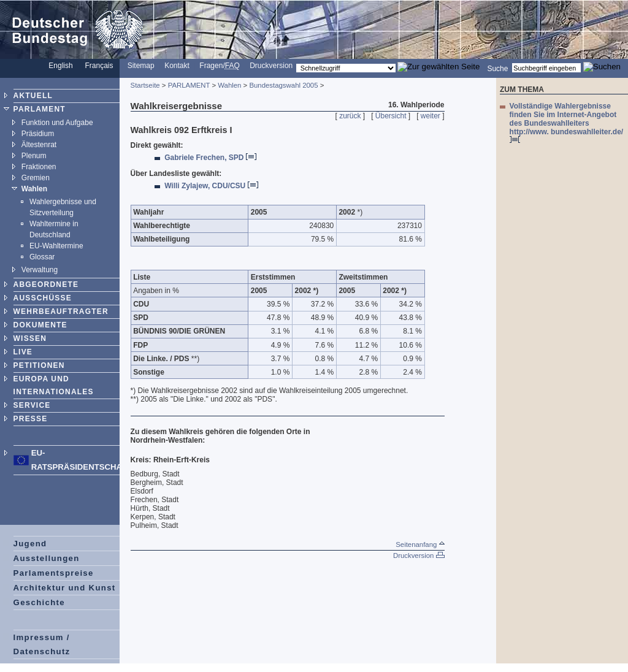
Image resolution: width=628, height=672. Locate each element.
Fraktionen (39, 167)
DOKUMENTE (40, 325)
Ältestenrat (39, 145)
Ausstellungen (47, 558)
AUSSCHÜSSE (43, 298)
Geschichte (39, 602)
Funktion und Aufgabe (57, 123)
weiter (431, 116)
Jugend (30, 544)
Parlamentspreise (54, 573)
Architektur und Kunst (65, 588)
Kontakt (177, 66)
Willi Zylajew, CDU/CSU (211, 186)
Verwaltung (40, 270)
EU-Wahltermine (56, 246)
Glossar (42, 257)
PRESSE (31, 419)
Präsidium (38, 134)
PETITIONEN (39, 365)
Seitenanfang (420, 544)
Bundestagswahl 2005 (283, 85)
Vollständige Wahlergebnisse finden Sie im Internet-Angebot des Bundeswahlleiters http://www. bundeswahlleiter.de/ (567, 122)
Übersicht (391, 116)
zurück (350, 116)
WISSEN (30, 338)
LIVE (23, 352)
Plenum (34, 156)
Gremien (36, 178)
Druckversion (271, 66)
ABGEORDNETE (46, 284)
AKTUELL (33, 96)
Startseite (145, 85)
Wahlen (34, 189)
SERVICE (32, 405)
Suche (497, 68)
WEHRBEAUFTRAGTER (61, 311)
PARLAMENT (40, 109)
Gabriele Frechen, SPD (210, 158)
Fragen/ (219, 66)
